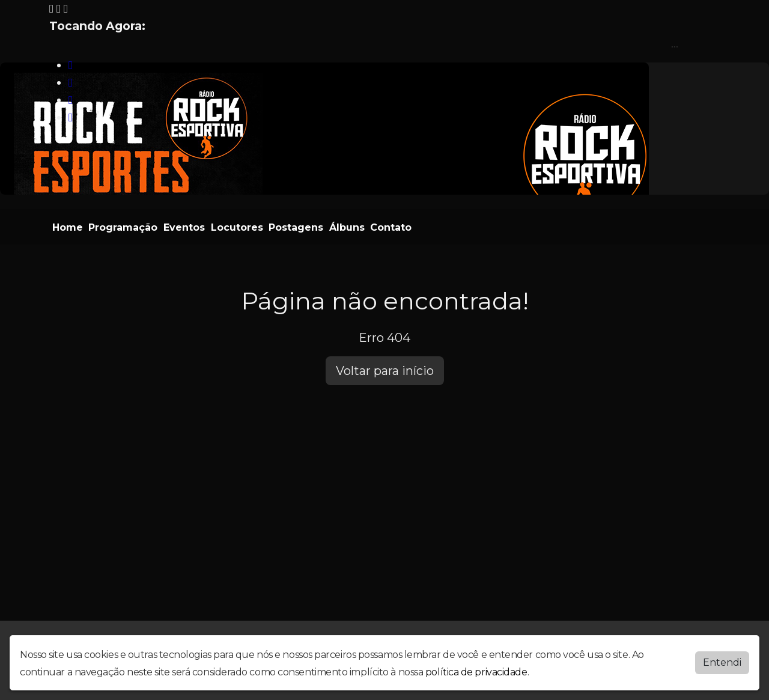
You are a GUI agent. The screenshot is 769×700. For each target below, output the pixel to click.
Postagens (296, 227)
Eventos (184, 227)
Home (68, 227)
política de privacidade (476, 672)
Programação (123, 227)
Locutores (237, 227)
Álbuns (347, 227)
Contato (391, 227)
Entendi (722, 662)
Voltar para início (385, 371)
